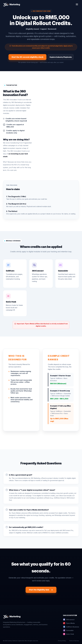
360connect (69, 620)
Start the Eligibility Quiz (41, 590)
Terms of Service (74, 641)
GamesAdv (68, 630)
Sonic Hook (68, 634)
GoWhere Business (71, 627)
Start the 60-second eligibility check (27, 57)
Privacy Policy (62, 641)
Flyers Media (69, 623)
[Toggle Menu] (77, 5)
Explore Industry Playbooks (61, 57)
